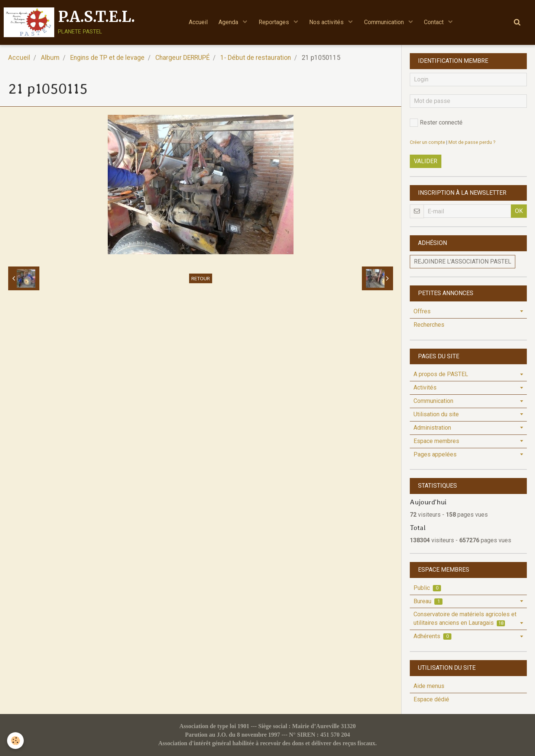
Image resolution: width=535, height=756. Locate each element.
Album (50, 58)
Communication (385, 22)
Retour (201, 278)
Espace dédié (431, 699)
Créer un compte (427, 142)
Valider (426, 161)
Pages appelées (435, 454)
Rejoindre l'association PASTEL (463, 261)
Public (427, 588)
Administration (432, 428)
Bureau (428, 601)
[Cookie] (16, 741)
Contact (435, 22)
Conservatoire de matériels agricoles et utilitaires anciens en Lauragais (465, 618)
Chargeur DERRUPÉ (182, 58)
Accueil (198, 22)
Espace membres (436, 441)
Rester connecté (436, 123)
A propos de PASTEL (441, 374)
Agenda (229, 22)
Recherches (429, 325)
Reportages (275, 22)
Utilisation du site (436, 414)
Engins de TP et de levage (107, 58)
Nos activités (328, 22)
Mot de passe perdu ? (472, 142)
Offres (422, 311)
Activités (425, 387)
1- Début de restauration (256, 58)
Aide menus (429, 686)
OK (519, 211)
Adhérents (432, 636)
